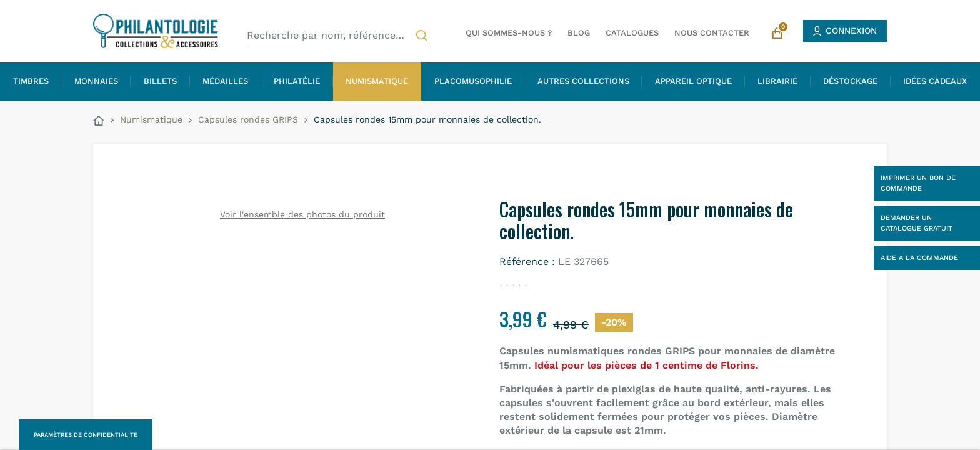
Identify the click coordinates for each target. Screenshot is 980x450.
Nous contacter (712, 33)
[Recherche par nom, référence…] (339, 36)
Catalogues (632, 33)
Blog (579, 33)
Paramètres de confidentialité (86, 435)
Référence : (527, 262)
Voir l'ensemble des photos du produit (302, 214)
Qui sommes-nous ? (509, 33)
